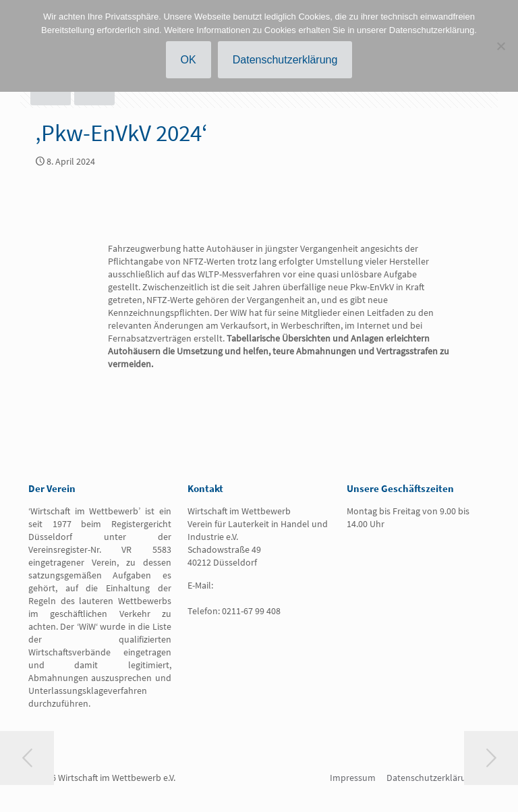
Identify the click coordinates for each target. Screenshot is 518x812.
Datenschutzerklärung (431, 778)
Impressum (353, 778)
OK (189, 60)
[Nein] (501, 46)
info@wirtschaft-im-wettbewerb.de (240, 592)
